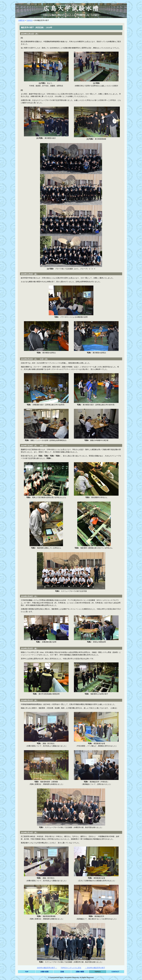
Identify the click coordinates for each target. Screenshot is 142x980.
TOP (27, 972)
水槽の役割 (44, 972)
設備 (62, 972)
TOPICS (29, 20)
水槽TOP (22, 20)
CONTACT (115, 972)
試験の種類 (80, 972)
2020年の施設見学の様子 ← (47, 968)
